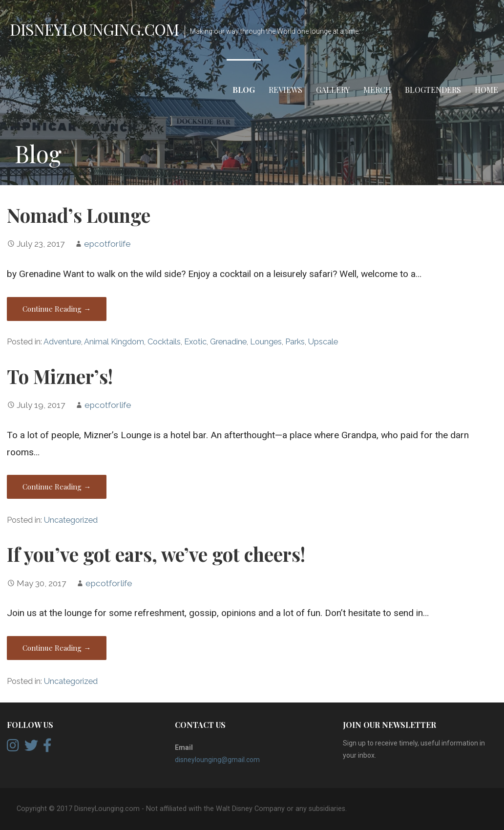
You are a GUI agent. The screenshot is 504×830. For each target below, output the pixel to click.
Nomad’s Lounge (79, 215)
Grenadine (228, 342)
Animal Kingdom (114, 342)
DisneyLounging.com (94, 29)
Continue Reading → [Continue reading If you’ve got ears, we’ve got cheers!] (57, 648)
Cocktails (164, 342)
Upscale (323, 342)
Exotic (195, 342)
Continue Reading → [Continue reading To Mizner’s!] (57, 487)
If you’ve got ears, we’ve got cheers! (156, 554)
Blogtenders (433, 90)
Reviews (285, 90)
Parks (295, 342)
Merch (377, 90)
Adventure (62, 342)
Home (486, 90)
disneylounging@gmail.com (217, 760)
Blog (244, 90)
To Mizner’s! (60, 376)
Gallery (333, 90)
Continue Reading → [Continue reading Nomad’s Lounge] (57, 309)
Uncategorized (71, 520)
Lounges (266, 342)
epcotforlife (107, 244)
